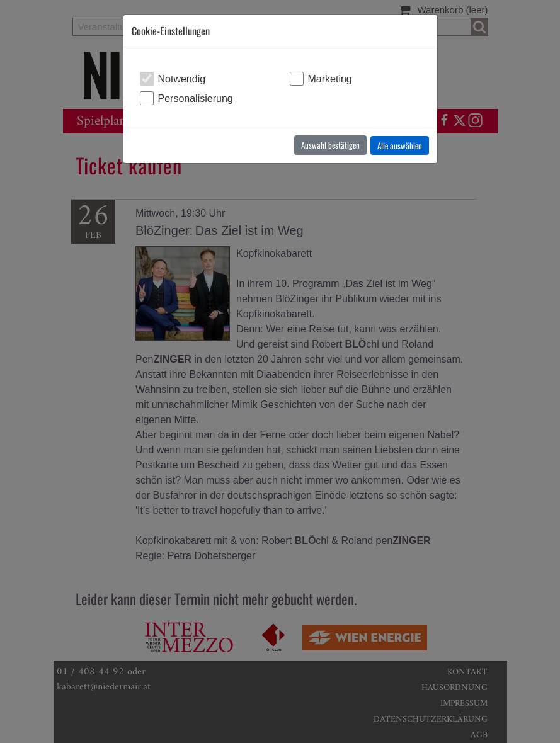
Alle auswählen (400, 145)
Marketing (330, 79)
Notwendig (182, 79)
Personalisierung (196, 99)
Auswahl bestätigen (330, 145)
